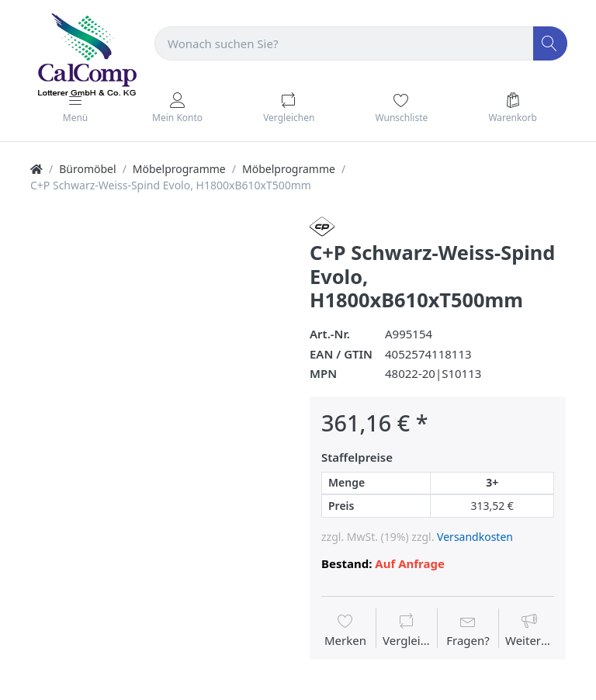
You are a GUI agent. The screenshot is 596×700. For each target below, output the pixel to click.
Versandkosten (475, 537)
